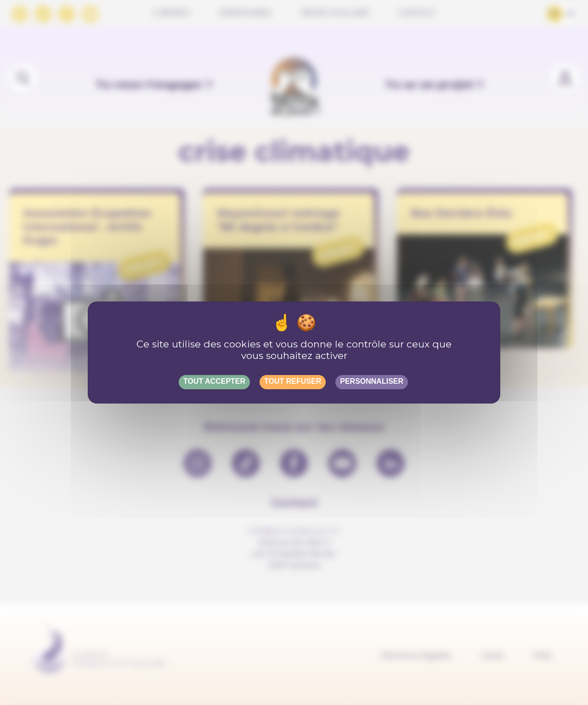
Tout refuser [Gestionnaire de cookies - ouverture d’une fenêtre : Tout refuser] (293, 381)
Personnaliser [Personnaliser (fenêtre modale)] (372, 381)
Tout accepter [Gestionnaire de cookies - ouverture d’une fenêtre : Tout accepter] (214, 381)
